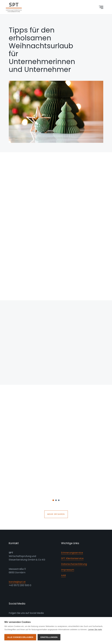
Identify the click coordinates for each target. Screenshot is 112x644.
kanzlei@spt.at (17, 582)
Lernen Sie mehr (95, 629)
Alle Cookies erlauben (20, 637)
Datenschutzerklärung (74, 564)
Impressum (68, 570)
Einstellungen (49, 637)
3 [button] (59, 501)
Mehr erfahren (56, 514)
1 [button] (53, 501)
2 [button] (56, 501)
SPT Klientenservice (72, 558)
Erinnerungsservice (72, 553)
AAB (63, 575)
